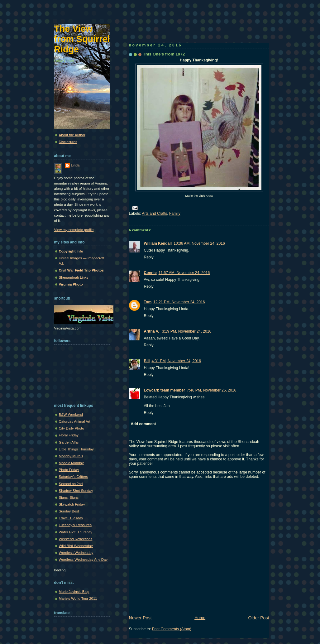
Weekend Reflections (76, 539)
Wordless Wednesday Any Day (83, 560)
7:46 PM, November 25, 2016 (212, 390)
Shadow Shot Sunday (76, 491)
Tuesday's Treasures (75, 525)
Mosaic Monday (71, 463)
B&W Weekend (71, 415)
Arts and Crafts (154, 214)
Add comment (143, 424)
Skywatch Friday (72, 504)
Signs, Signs (69, 497)
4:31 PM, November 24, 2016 (176, 361)
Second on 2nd (71, 484)
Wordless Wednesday (76, 553)
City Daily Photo (72, 428)
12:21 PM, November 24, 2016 (179, 302)
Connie (150, 273)
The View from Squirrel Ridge (82, 39)
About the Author (72, 135)
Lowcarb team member (165, 390)
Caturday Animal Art (75, 421)
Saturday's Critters (74, 477)
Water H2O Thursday (76, 532)
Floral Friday (69, 435)
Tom (148, 302)
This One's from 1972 (164, 54)
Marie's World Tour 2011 (78, 598)
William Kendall (158, 243)
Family (175, 214)
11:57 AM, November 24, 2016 (184, 273)
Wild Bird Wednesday (76, 546)
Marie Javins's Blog (74, 592)
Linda (75, 165)
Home (200, 618)
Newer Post (140, 618)
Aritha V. (152, 331)
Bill (147, 361)
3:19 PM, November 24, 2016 (187, 331)
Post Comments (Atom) (172, 629)
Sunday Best (69, 511)
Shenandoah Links (74, 277)
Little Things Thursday (76, 449)
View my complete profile (74, 230)
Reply (149, 257)
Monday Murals (71, 456)
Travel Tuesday (71, 518)
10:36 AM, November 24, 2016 (199, 243)
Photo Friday (69, 470)
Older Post (259, 618)
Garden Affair (69, 442)
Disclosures (68, 142)
